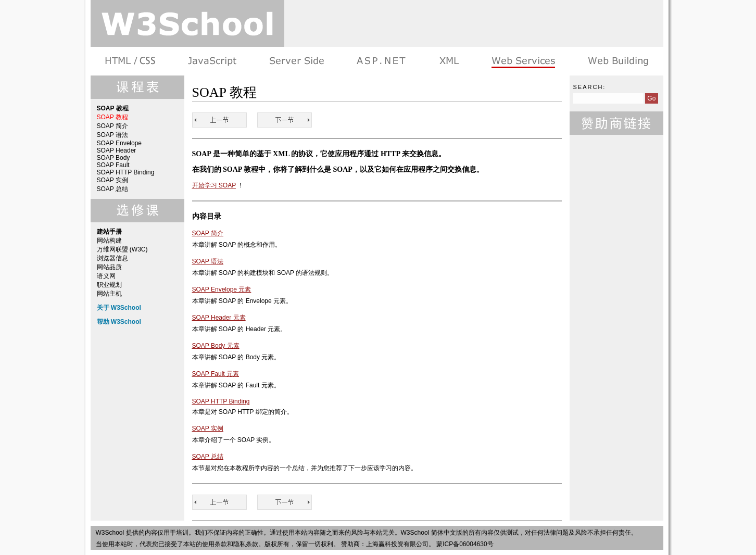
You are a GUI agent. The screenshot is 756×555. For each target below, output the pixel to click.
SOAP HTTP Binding (126, 172)
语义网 (106, 276)
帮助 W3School (119, 322)
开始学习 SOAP (214, 185)
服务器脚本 (297, 61)
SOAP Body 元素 (216, 346)
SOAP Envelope (119, 143)
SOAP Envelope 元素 (222, 289)
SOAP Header (117, 150)
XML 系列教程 (449, 61)
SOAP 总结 (112, 189)
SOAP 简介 (112, 126)
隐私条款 (246, 544)
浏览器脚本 (212, 61)
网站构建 (109, 241)
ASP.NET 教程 (381, 61)
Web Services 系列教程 (523, 61)
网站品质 (109, 267)
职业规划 (109, 285)
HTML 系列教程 (131, 61)
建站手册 (617, 61)
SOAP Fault (113, 165)
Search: (590, 87)
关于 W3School (119, 308)
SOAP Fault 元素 (216, 374)
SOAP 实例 (112, 180)
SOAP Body (114, 158)
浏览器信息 (112, 258)
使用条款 (215, 544)
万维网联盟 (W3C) (122, 249)
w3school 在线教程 (187, 23)
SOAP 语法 (112, 135)
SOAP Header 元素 (219, 318)
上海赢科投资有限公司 (397, 544)
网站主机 (109, 294)
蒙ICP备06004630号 (465, 544)
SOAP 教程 (112, 117)
